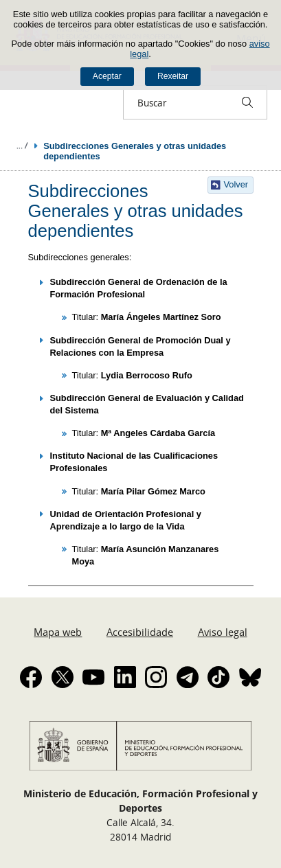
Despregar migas (22, 146)
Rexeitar (173, 76)
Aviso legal (223, 632)
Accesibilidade (140, 632)
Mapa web (58, 632)
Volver (236, 184)
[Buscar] (247, 102)
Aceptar (107, 76)
